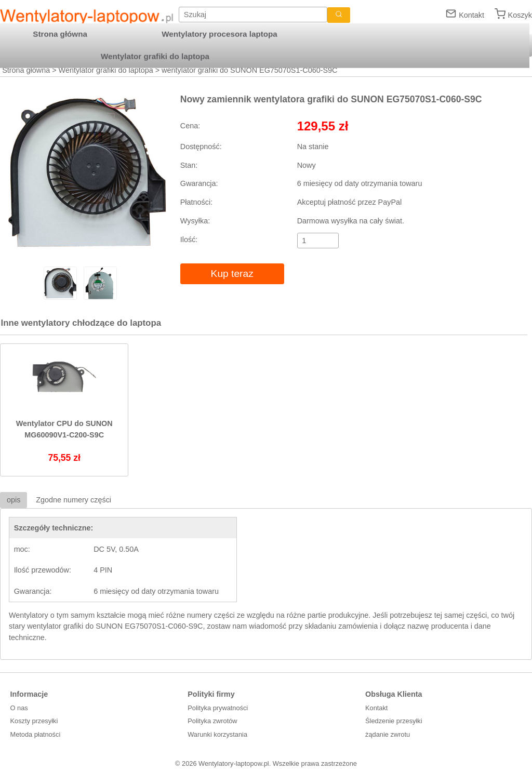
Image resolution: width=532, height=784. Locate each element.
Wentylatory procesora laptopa (220, 34)
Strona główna (26, 70)
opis (14, 500)
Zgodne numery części (74, 500)
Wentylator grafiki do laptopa (106, 70)
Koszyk (520, 16)
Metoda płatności (36, 734)
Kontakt (471, 16)
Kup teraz (232, 274)
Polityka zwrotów (212, 721)
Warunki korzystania (217, 734)
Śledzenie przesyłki (394, 721)
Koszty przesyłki (34, 721)
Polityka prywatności (218, 708)
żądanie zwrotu (388, 734)
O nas (19, 708)
